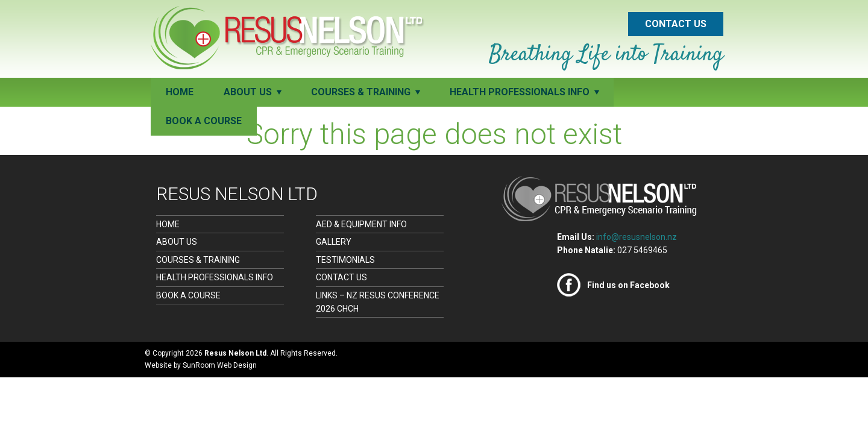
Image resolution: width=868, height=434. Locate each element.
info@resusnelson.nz (637, 237)
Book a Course (204, 121)
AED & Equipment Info (361, 224)
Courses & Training (198, 260)
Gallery (334, 242)
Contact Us (676, 24)
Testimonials (345, 260)
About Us (177, 242)
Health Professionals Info (215, 277)
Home (180, 92)
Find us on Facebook (628, 285)
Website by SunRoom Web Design (201, 365)
